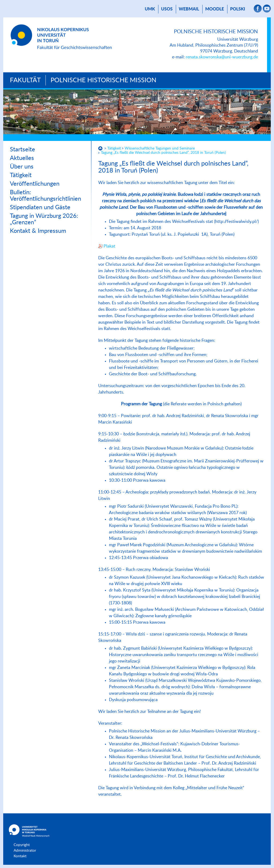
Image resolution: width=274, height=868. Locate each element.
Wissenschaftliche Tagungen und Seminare (160, 148)
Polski (238, 9)
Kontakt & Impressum (38, 231)
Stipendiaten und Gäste (40, 207)
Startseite (22, 149)
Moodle (215, 9)
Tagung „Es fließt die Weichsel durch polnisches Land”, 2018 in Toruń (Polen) (163, 153)
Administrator (25, 851)
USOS (167, 9)
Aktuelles (22, 158)
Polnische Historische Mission (103, 80)
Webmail (189, 9)
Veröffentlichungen (35, 184)
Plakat (109, 246)
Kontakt (20, 856)
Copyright (22, 845)
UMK (150, 9)
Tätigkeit (21, 175)
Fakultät (25, 80)
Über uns (22, 167)
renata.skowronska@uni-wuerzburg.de (222, 57)
